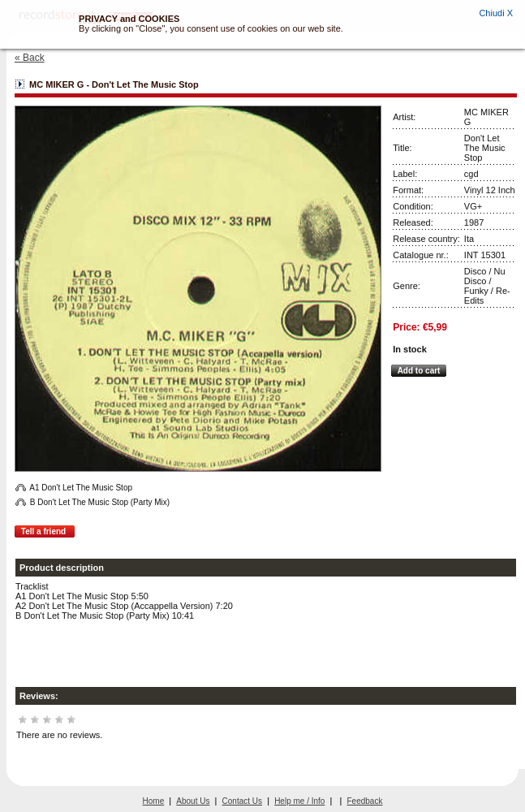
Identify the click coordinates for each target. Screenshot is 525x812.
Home (154, 801)
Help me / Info (299, 801)
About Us (193, 801)
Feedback (365, 801)
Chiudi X (496, 13)
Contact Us (242, 801)
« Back (30, 58)
